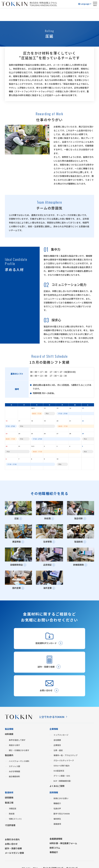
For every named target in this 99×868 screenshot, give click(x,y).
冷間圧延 (13, 798)
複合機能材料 (14, 766)
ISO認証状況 (59, 761)
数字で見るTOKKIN (62, 804)
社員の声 (57, 798)
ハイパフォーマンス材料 (19, 751)
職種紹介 (57, 793)
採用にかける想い (61, 788)
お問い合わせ (11, 834)
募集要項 (57, 814)
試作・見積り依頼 (13, 838)
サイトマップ (75, 858)
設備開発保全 (15, 567)
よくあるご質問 (57, 776)
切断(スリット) (15, 809)
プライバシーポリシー (29, 858)
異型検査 (15, 543)
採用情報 (54, 782)
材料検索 (9, 724)
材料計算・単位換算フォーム (63, 833)
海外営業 (47, 592)
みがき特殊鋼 (14, 761)
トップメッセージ (61, 725)
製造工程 (9, 792)
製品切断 (78, 519)
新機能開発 (78, 567)
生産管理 (47, 543)
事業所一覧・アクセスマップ (65, 745)
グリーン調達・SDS (62, 766)
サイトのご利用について (54, 858)
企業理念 (57, 735)
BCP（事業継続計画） (63, 771)
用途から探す (14, 735)
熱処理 (47, 519)
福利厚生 (57, 809)
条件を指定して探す (17, 730)
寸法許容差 (10, 815)
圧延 (15, 519)
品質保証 (47, 567)
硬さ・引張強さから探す (19, 740)
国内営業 (15, 592)
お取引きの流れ (12, 829)
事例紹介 (54, 842)
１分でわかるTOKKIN (52, 707)
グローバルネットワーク (64, 750)
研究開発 (9, 787)
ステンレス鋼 (14, 756)
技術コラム (55, 838)
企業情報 (54, 719)
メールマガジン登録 (14, 843)
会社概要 (57, 730)
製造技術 (78, 543)
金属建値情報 (56, 829)
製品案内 (9, 745)
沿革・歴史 (58, 740)
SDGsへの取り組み (62, 756)
